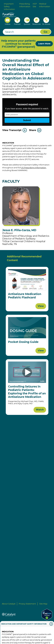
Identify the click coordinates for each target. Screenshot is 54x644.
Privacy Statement (27, 604)
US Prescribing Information (34, 168)
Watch (40, 410)
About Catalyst (9, 604)
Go (46, 32)
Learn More (44, 44)
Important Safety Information (9, 7)
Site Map (43, 604)
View (41, 306)
